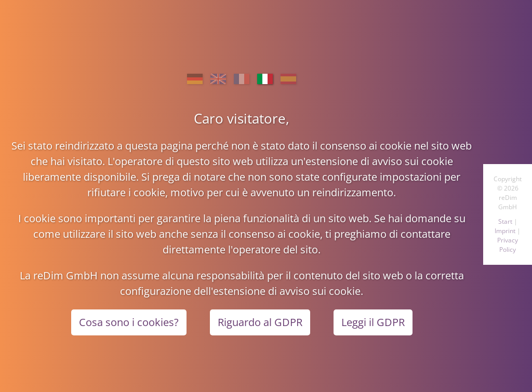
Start (505, 221)
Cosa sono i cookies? (129, 322)
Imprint (505, 231)
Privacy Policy (508, 245)
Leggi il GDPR (373, 322)
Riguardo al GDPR (260, 322)
